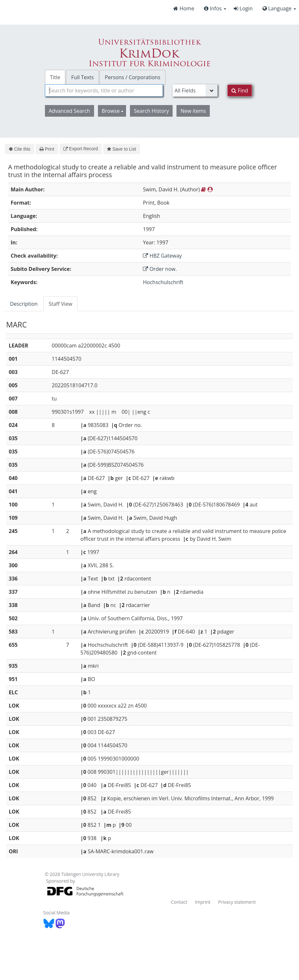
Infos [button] (215, 8)
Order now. (160, 269)
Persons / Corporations (133, 77)
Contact (179, 902)
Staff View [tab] (60, 304)
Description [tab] (24, 304)
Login (243, 8)
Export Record (81, 149)
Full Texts (82, 77)
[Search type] (195, 91)
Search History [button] (151, 111)
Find (240, 91)
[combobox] (104, 91)
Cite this (20, 149)
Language (279, 8)
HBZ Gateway (162, 256)
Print (47, 149)
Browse (113, 111)
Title (55, 77)
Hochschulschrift (163, 282)
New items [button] (193, 111)
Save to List (122, 149)
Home (184, 8)
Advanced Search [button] (69, 111)
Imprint (203, 902)
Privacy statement (237, 902)
